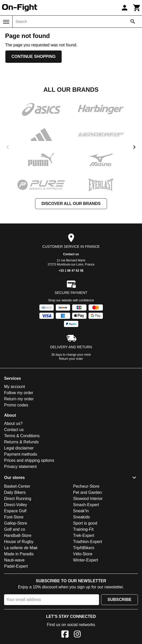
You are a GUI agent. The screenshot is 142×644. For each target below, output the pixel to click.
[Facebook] (65, 635)
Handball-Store (18, 535)
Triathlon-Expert (88, 542)
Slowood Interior (88, 499)
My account (15, 387)
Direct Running (18, 499)
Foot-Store (14, 517)
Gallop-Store (16, 523)
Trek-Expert (84, 535)
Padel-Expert (16, 566)
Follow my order (19, 393)
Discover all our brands (71, 204)
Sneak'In (81, 511)
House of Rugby (19, 542)
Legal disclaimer (19, 448)
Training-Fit (83, 529)
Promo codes (16, 405)
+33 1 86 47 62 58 (71, 271)
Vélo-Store (83, 554)
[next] (134, 147)
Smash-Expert (86, 505)
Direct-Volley (16, 505)
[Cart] (137, 8)
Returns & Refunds (21, 442)
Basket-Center (17, 486)
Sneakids (82, 517)
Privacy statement (20, 467)
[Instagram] (77, 635)
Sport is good (85, 523)
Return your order (71, 359)
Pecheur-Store (86, 486)
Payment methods (21, 454)
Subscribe (119, 600)
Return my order (19, 399)
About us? (13, 423)
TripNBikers (84, 548)
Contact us (71, 254)
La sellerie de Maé (21, 548)
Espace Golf (15, 511)
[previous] (8, 147)
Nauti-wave (14, 560)
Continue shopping (34, 57)
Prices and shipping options (29, 460)
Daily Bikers (15, 492)
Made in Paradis (19, 554)
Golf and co (15, 529)
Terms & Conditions (22, 436)
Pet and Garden (88, 492)
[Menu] (6, 22)
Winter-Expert (86, 560)
